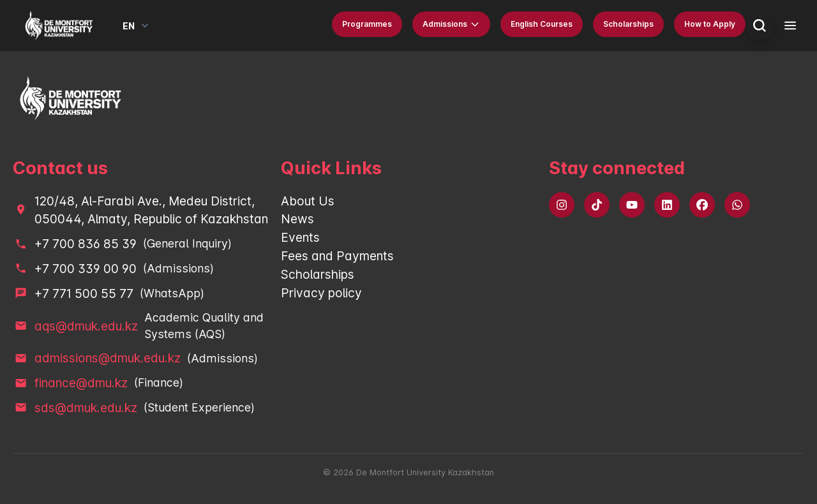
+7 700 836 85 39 (86, 244)
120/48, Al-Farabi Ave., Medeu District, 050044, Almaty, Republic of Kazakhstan (151, 210)
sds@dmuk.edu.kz (86, 408)
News (297, 219)
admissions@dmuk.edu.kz (108, 358)
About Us (308, 201)
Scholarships (628, 24)
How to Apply (710, 24)
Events (300, 237)
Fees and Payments (337, 256)
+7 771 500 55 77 (84, 293)
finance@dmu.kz (81, 383)
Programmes (367, 24)
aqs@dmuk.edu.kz (86, 326)
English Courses (542, 24)
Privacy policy (321, 293)
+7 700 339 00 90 (86, 269)
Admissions (451, 24)
